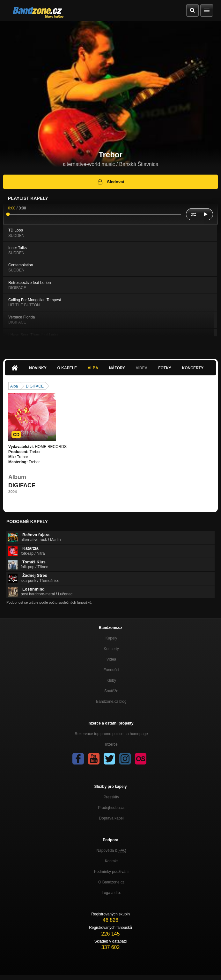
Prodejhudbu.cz (111, 808)
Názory (117, 368)
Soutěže (111, 691)
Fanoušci (111, 670)
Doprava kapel (111, 818)
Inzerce (111, 744)
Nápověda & (111, 851)
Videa (142, 368)
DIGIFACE (35, 386)
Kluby (111, 680)
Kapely (111, 638)
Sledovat (110, 182)
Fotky (165, 368)
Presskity (111, 797)
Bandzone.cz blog (111, 702)
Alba (93, 368)
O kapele (67, 368)
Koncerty (193, 368)
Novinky (38, 368)
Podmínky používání (111, 872)
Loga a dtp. (111, 893)
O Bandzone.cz (111, 882)
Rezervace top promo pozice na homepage (111, 734)
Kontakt (111, 861)
